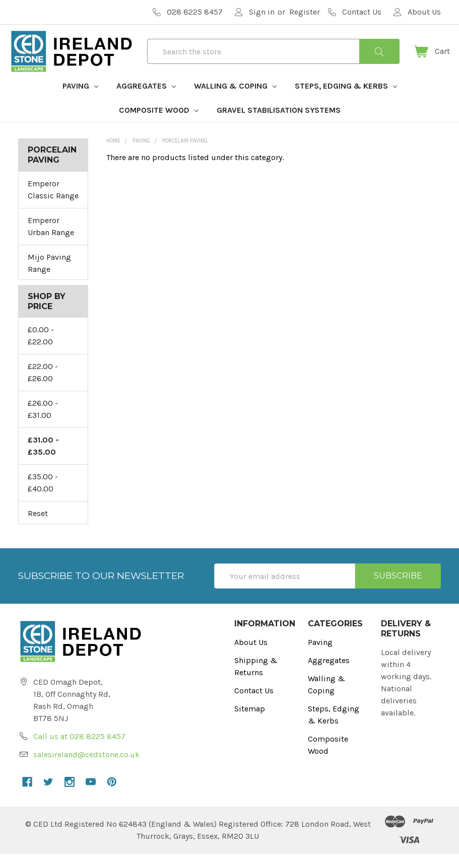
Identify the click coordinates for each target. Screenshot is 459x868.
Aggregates (146, 100)
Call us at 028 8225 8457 (79, 750)
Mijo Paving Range (49, 277)
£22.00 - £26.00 (43, 386)
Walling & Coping (235, 100)
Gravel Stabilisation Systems (279, 124)
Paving (80, 100)
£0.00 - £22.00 (41, 350)
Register (305, 12)
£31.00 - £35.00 (43, 460)
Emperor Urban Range (51, 240)
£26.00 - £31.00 (43, 423)
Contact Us (254, 705)
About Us (251, 656)
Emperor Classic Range (53, 204)
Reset (38, 527)
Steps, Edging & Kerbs (346, 100)
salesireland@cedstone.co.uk (86, 769)
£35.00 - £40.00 (43, 497)
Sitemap (250, 723)
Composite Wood (159, 124)
